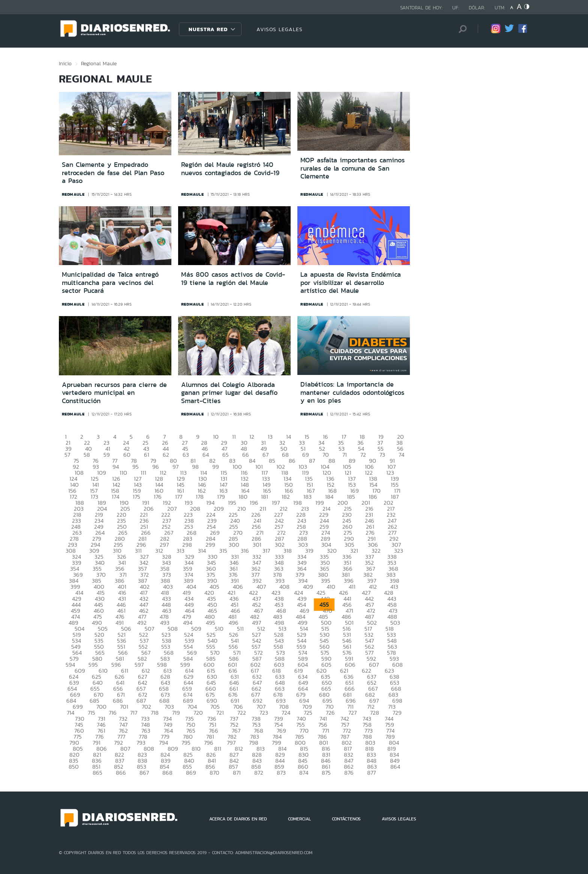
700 (101, 707)
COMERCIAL (299, 819)
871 (237, 773)
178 (200, 497)
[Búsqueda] (461, 29)
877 (371, 773)
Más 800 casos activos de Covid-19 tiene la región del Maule (233, 279)
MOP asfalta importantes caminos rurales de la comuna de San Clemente (352, 168)
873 (281, 773)
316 (245, 551)
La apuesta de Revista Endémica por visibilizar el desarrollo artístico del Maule (351, 283)
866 (121, 773)
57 (67, 455)
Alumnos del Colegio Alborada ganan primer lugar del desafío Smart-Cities (229, 393)
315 (223, 551)
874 (304, 773)
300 (234, 545)
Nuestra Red (208, 29)
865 (97, 773)
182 (286, 497)
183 (307, 497)
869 (191, 773)
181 (265, 497)
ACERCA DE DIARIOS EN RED (238, 819)
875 (326, 773)
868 (167, 773)
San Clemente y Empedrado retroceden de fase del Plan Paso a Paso (113, 173)
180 (243, 497)
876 (349, 773)
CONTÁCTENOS (346, 819)
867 (144, 773)
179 (221, 497)
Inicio (65, 63)
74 (401, 455)
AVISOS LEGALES (280, 29)
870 (214, 773)
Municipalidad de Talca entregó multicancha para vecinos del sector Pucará (110, 283)
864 (395, 767)
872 (259, 773)
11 (234, 437)
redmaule (73, 194)
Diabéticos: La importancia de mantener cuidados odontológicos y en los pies (352, 392)
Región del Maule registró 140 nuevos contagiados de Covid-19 (230, 169)
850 (74, 767)
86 (292, 461)
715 (91, 713)
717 (134, 713)
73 (382, 455)
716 (113, 713)
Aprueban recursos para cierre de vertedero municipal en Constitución (114, 393)
